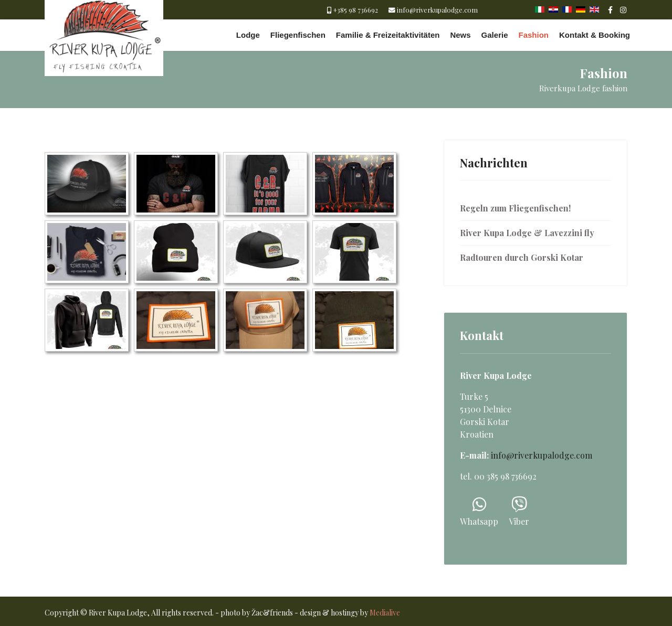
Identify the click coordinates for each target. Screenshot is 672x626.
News (460, 35)
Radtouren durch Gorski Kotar (522, 257)
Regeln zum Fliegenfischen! (515, 208)
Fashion (533, 35)
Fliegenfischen (298, 35)
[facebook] (610, 10)
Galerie (495, 35)
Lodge (248, 35)
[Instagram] (623, 10)
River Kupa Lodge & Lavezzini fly (527, 233)
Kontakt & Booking (595, 35)
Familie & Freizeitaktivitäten (388, 35)
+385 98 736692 (355, 10)
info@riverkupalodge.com (437, 10)
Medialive (385, 613)
